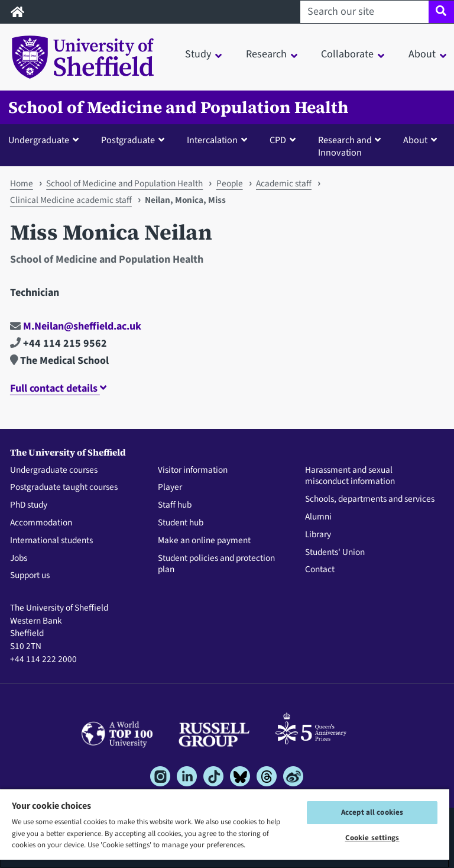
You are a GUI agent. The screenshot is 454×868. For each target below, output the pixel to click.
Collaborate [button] (347, 54)
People (230, 183)
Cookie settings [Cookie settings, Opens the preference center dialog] (372, 838)
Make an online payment (204, 541)
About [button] (422, 54)
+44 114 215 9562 (59, 343)
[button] (46, 140)
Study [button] (198, 54)
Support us (30, 576)
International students (51, 541)
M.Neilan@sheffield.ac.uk (76, 326)
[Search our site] (364, 12)
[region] (225, 828)
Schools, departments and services (370, 499)
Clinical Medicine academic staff (71, 200)
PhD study (29, 505)
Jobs (19, 559)
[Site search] (441, 12)
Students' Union (335, 553)
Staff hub (175, 505)
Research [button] (266, 54)
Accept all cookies (372, 812)
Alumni (318, 517)
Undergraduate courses (54, 470)
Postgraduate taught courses (64, 488)
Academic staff (284, 183)
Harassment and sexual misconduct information (350, 476)
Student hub (181, 523)
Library (318, 535)
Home (22, 183)
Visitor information (193, 470)
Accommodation (41, 523)
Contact (320, 570)
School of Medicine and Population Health (178, 107)
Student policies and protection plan (216, 564)
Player (170, 488)
